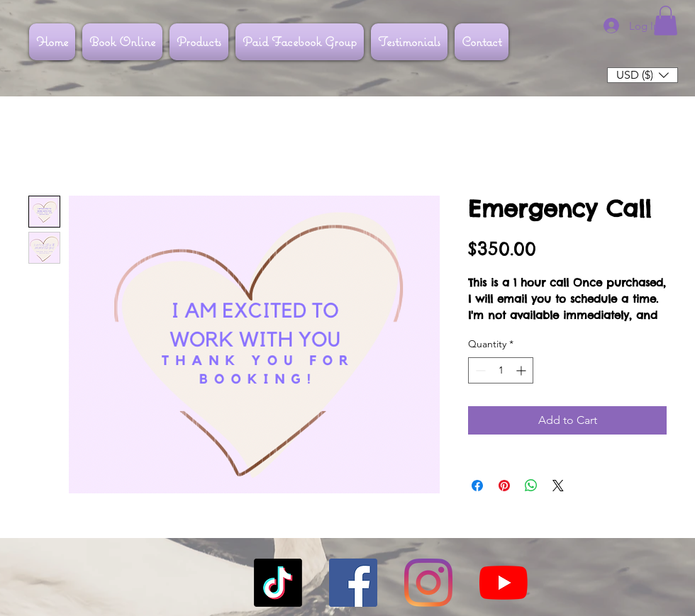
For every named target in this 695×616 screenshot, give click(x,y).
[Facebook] (353, 583)
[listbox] (643, 75)
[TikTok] (278, 583)
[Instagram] (428, 583)
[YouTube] (504, 583)
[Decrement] (479, 370)
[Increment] (522, 370)
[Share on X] (558, 486)
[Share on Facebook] (477, 486)
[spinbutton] (501, 370)
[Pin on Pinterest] (504, 486)
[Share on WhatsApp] (531, 486)
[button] (666, 21)
